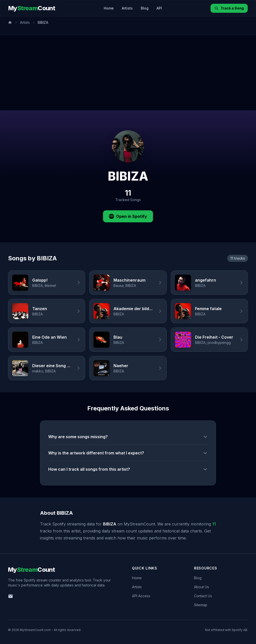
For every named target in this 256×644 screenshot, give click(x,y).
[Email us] (10, 596)
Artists (127, 8)
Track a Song (229, 8)
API (159, 8)
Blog (145, 8)
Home (109, 8)
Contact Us (203, 596)
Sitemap (201, 605)
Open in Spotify (128, 216)
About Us (201, 587)
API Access (141, 596)
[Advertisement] (128, 73)
